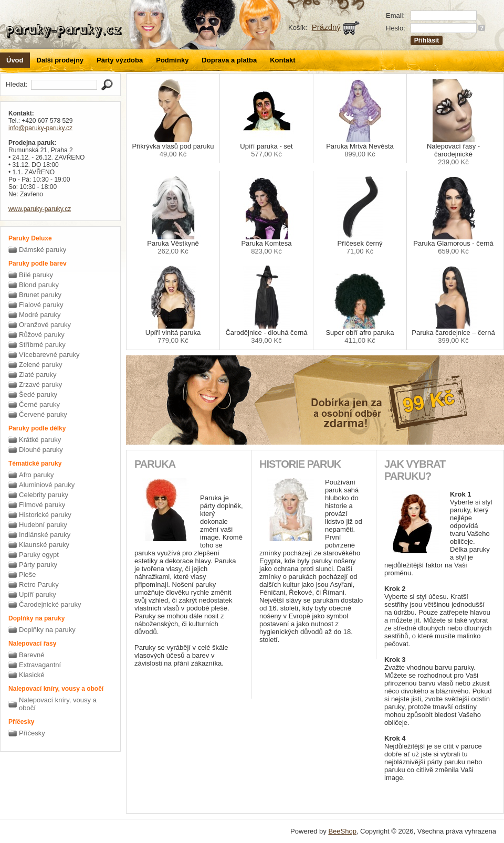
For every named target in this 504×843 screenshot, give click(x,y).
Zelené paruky (40, 365)
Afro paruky (36, 475)
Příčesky (32, 733)
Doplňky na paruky (47, 630)
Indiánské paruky (45, 535)
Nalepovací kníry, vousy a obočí (58, 704)
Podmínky (172, 60)
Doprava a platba (229, 60)
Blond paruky (39, 285)
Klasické (31, 675)
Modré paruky (40, 315)
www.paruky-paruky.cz (40, 209)
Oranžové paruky (45, 325)
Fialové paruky (41, 305)
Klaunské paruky (44, 545)
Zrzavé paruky (40, 384)
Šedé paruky (38, 394)
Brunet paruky (40, 295)
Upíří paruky (38, 594)
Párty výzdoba (120, 60)
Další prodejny (60, 60)
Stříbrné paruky (42, 345)
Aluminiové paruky (47, 485)
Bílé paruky (36, 275)
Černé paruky (39, 404)
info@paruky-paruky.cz (40, 128)
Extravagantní (40, 665)
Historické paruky (45, 515)
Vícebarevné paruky (49, 355)
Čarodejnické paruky (50, 604)
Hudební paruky (43, 525)
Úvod (15, 60)
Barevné (31, 655)
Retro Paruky (39, 584)
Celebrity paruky (44, 495)
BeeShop (342, 831)
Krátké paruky (40, 440)
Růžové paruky (42, 335)
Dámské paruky (43, 250)
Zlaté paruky (38, 375)
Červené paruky (43, 414)
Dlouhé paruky (41, 450)
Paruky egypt (39, 555)
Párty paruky (38, 565)
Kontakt (282, 60)
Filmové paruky (42, 505)
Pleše (28, 575)
